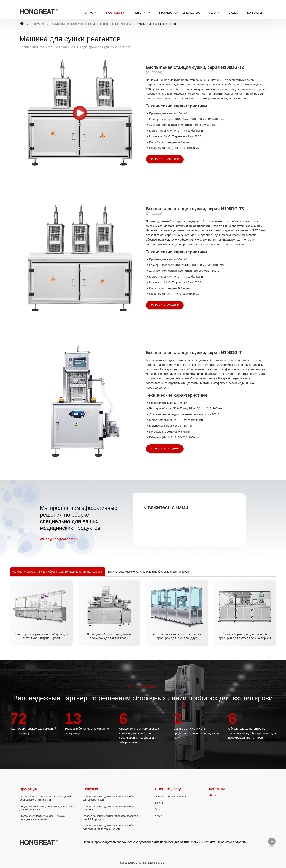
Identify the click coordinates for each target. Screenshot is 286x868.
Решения (90, 789)
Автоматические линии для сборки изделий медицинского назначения (46, 798)
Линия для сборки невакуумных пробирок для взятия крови (109, 636)
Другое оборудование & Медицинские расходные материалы (42, 818)
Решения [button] (141, 13)
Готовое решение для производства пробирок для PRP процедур (110, 818)
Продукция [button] (113, 13)
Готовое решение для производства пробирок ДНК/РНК (110, 808)
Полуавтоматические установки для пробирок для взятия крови (91, 24)
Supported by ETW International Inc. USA (143, 863)
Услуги (214, 13)
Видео (233, 13)
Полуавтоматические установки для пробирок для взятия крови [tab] (149, 572)
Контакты (255, 13)
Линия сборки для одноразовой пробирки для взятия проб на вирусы (245, 636)
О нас (158, 809)
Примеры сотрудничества (179, 13)
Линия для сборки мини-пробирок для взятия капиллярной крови (41, 636)
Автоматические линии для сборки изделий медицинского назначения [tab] (58, 572)
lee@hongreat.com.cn (61, 539)
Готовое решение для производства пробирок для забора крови (110, 798)
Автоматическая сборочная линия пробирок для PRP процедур (177, 636)
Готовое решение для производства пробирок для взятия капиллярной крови (110, 827)
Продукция (38, 24)
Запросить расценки (165, 159)
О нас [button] (89, 13)
